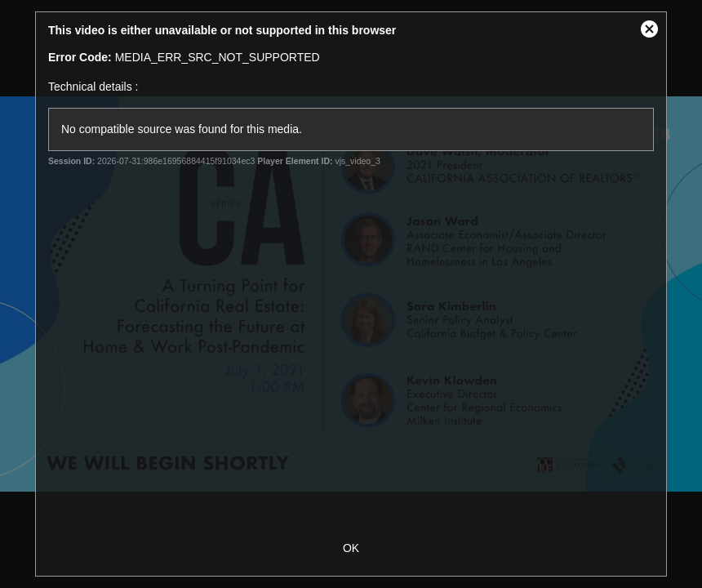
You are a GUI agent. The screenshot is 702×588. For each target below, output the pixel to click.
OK (351, 548)
